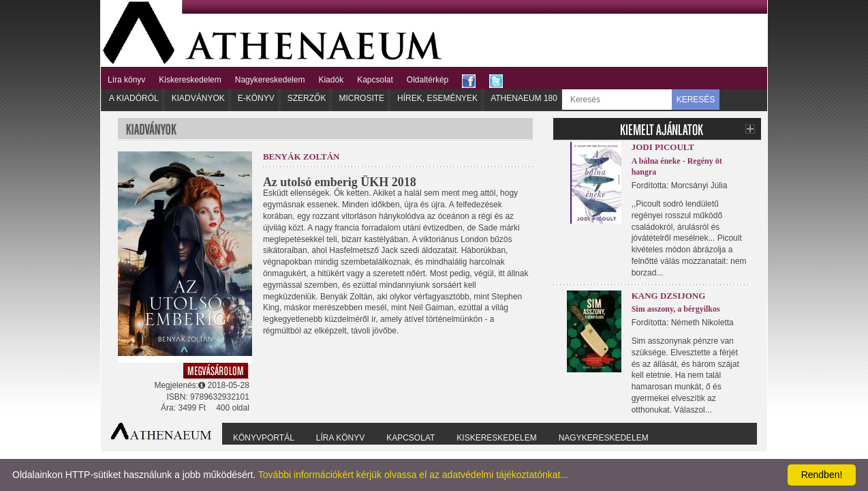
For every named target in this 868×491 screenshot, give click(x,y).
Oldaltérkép (428, 80)
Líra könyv (126, 80)
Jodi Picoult (663, 147)
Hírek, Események (437, 98)
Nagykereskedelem (270, 80)
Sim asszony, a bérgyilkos (676, 309)
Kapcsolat (375, 80)
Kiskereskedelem (190, 80)
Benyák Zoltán (301, 157)
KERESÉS (696, 100)
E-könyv (256, 98)
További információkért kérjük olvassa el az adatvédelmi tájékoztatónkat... (413, 475)
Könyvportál (264, 438)
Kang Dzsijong (669, 296)
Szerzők (307, 98)
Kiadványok (198, 98)
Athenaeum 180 (524, 98)
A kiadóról (134, 98)
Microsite (361, 98)
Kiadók (331, 80)
